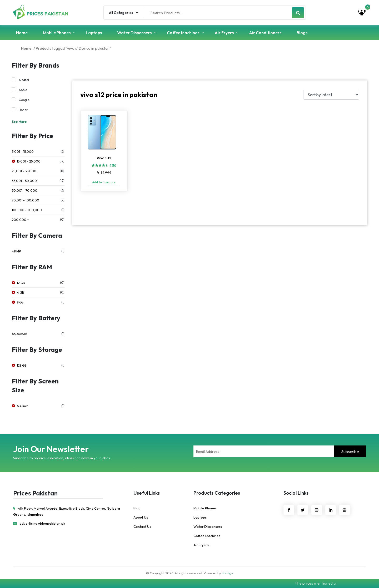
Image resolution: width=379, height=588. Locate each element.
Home (22, 33)
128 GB (22, 365)
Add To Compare (104, 182)
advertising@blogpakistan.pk (39, 523)
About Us (141, 517)
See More (19, 122)
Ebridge (227, 573)
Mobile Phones (57, 33)
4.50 (113, 166)
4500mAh (19, 334)
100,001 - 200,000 (27, 210)
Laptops (94, 33)
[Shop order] (331, 95)
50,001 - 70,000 (25, 191)
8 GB (20, 302)
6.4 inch (23, 406)
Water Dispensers (134, 33)
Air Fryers (224, 33)
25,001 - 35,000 (24, 171)
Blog (137, 508)
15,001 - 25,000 (29, 161)
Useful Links (147, 493)
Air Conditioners (265, 33)
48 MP (16, 251)
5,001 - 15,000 (23, 152)
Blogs (302, 33)
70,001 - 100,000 (26, 200)
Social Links (296, 493)
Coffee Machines (183, 33)
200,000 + (20, 220)
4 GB (20, 293)
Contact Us (142, 526)
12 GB (21, 283)
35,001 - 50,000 (24, 181)
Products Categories (217, 493)
